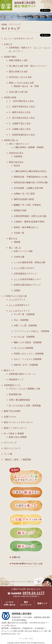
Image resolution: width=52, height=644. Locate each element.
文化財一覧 (19, 233)
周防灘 (17, 242)
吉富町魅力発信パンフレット (22, 374)
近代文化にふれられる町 (20, 77)
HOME (4, 24)
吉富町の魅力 (10, 57)
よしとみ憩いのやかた (24, 268)
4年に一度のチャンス (19, 144)
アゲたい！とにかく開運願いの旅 (24, 389)
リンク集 (8, 454)
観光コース (26, 546)
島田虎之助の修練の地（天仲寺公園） (32, 182)
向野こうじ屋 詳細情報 (25, 325)
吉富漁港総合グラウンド (25, 274)
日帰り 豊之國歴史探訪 (20, 400)
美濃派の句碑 (20, 210)
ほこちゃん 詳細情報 (24, 348)
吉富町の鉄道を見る (26, 493)
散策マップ (42, 603)
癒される (13, 239)
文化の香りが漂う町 (18, 92)
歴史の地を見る (16, 162)
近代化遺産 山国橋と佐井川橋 (28, 188)
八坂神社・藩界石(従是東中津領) (29, 222)
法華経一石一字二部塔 (24, 194)
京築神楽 (18, 156)
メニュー (48, 2)
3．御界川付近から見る (20, 112)
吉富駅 (17, 290)
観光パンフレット (26, 603)
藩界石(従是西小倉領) (24, 199)
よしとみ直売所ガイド (19, 305)
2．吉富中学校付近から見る (22, 107)
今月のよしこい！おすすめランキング (26, 476)
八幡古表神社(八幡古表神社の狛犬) (30, 171)
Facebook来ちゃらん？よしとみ (27, 563)
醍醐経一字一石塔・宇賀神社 (27, 205)
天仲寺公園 (19, 257)
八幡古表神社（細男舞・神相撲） (29, 147)
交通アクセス (10, 417)
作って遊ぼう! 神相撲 (14, 433)
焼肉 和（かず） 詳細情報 (26, 365)
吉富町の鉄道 (10, 97)
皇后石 (17, 166)
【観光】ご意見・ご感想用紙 (17, 459)
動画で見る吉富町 (12, 411)
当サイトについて (12, 448)
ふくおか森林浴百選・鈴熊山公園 (29, 262)
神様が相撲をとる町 (18, 60)
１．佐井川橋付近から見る (21, 101)
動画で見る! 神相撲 (18, 437)
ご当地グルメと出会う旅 (15, 296)
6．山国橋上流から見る (20, 129)
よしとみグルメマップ (19, 311)
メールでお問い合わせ (10, 603)
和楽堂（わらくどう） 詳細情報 (29, 354)
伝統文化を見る (16, 153)
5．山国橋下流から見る (20, 123)
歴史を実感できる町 (18, 72)
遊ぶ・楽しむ (15, 248)
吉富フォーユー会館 (23, 251)
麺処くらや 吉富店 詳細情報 (28, 342)
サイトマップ (10, 443)
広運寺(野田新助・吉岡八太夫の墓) (30, 216)
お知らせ (8, 44)
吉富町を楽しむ (11, 140)
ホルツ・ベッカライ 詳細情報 (28, 359)
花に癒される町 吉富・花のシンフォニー (28, 66)
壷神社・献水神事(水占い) (26, 227)
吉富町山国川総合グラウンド (27, 285)
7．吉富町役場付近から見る (22, 135)
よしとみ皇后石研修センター (27, 279)
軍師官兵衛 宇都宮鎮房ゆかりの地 (31, 177)
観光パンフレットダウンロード (18, 422)
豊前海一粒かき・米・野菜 (26, 86)
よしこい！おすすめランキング (18, 38)
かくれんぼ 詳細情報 (24, 337)
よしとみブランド (17, 300)
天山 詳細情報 (21, 320)
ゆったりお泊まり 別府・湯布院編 (25, 405)
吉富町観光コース (12, 385)
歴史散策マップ (16, 379)
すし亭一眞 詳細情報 (24, 314)
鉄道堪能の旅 (15, 394)
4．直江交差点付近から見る (22, 118)
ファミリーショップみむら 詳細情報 (32, 331)
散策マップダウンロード (15, 428)
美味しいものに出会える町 (21, 83)
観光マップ (9, 370)
